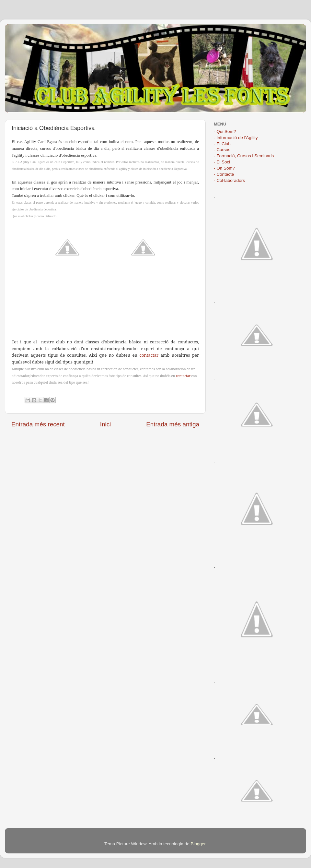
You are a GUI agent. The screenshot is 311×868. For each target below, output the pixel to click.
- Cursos (222, 150)
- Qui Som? (225, 131)
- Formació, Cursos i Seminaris (244, 156)
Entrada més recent (38, 424)
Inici (106, 424)
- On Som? (224, 168)
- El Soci (222, 162)
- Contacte (224, 174)
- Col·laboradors (229, 180)
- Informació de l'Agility (236, 138)
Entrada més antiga (173, 424)
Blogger (198, 844)
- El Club (222, 144)
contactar (149, 355)
